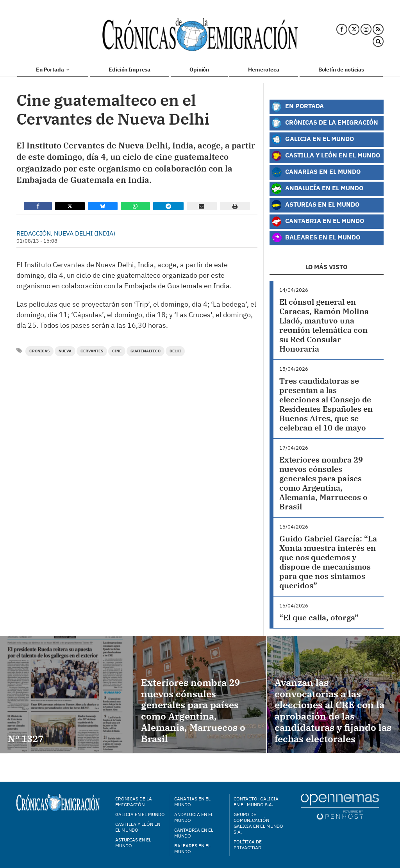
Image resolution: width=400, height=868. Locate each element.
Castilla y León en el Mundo (326, 156)
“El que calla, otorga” (319, 617)
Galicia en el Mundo (312, 139)
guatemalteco (146, 351)
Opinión (199, 70)
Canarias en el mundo (192, 802)
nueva (65, 351)
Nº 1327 (26, 739)
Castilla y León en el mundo (138, 827)
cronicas (39, 351)
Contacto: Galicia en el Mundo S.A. (256, 802)
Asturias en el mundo (133, 843)
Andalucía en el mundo (194, 817)
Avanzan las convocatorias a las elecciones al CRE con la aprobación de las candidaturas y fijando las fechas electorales (333, 711)
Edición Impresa (129, 70)
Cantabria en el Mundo (318, 221)
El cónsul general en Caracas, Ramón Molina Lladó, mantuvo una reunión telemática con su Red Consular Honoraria (324, 325)
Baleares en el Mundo (316, 238)
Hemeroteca (264, 70)
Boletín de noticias (341, 70)
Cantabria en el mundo (194, 833)
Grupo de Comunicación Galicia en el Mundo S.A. (258, 823)
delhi (175, 351)
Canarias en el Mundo (316, 172)
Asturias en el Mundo (315, 205)
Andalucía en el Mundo (317, 189)
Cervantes (92, 351)
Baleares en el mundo (192, 848)
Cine (117, 351)
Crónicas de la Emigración (325, 123)
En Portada (53, 70)
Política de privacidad (248, 845)
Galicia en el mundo (140, 814)
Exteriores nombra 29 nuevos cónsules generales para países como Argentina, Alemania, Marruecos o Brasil (323, 483)
